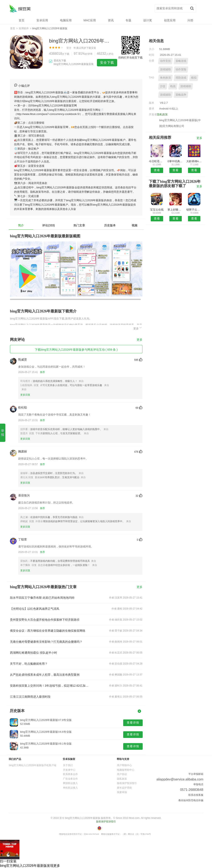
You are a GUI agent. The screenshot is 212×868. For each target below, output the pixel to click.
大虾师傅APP (194, 161)
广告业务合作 (70, 779)
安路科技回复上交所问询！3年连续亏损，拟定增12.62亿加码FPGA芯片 (50, 686)
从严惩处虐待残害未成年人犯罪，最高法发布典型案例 (45, 675)
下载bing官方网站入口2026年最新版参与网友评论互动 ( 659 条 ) (76, 350)
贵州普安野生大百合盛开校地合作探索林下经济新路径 (45, 620)
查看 (157, 170)
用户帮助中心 (124, 765)
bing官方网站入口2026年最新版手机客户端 (33, 765)
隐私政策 (162, 114)
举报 (3, 433)
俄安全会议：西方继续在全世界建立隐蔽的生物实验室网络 (48, 631)
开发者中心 (69, 770)
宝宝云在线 (157, 210)
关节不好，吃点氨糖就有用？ (29, 664)
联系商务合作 (70, 774)
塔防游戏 (181, 78)
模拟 (194, 78)
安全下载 (107, 63)
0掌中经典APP (175, 161)
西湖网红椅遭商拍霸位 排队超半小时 (34, 653)
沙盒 (163, 86)
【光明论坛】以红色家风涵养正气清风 (35, 609)
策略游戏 (181, 61)
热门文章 (79, 225)
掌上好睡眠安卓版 (175, 210)
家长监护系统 (124, 788)
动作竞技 (165, 61)
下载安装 (91, 48)
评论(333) (49, 225)
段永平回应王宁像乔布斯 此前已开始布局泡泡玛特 (42, 598)
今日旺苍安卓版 (157, 161)
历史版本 (110, 225)
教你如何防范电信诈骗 (191, 800)
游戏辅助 (165, 69)
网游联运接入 (70, 783)
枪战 (173, 86)
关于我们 (68, 765)
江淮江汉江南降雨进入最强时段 (30, 697)
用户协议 (122, 774)
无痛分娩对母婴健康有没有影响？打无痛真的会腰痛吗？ (46, 642)
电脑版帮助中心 (126, 770)
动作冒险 (181, 69)
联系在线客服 (196, 795)
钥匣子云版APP (194, 210)
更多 (138, 328)
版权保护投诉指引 (127, 783)
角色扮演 (165, 78)
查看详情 (133, 723)
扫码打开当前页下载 (131, 58)
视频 (135, 225)
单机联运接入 (70, 788)
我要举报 (122, 792)
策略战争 (181, 95)
